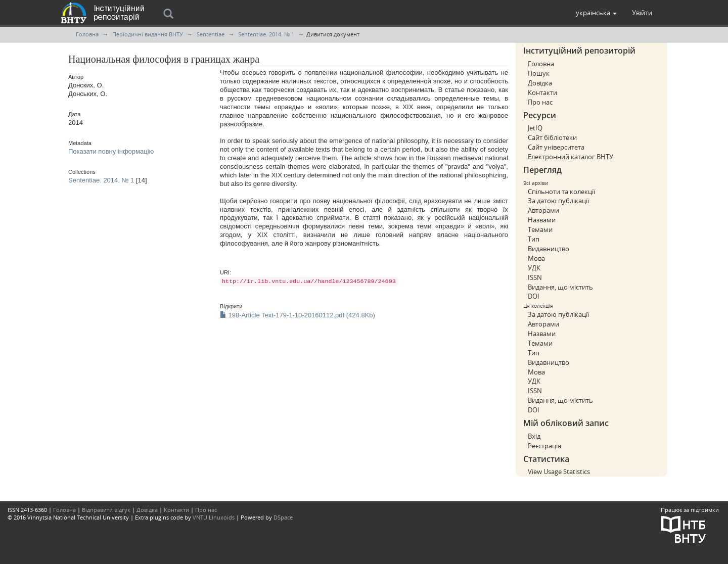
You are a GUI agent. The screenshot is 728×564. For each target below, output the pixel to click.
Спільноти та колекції (561, 192)
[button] (596, 13)
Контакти (542, 92)
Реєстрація (544, 446)
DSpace (283, 517)
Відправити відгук (106, 510)
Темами (540, 229)
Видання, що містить (560, 287)
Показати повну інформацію (111, 151)
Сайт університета (556, 147)
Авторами (543, 210)
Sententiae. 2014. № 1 (266, 34)
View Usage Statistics (559, 472)
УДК (534, 268)
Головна (87, 34)
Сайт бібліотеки (552, 137)
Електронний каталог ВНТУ (571, 157)
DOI (534, 296)
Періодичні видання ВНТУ (148, 34)
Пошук (539, 73)
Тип (534, 239)
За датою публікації (558, 201)
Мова (536, 258)
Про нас (540, 102)
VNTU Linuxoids (214, 517)
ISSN (535, 277)
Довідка (540, 83)
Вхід (534, 436)
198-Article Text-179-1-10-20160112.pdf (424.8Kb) (298, 315)
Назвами (542, 220)
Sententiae (211, 34)
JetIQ (535, 128)
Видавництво (549, 249)
